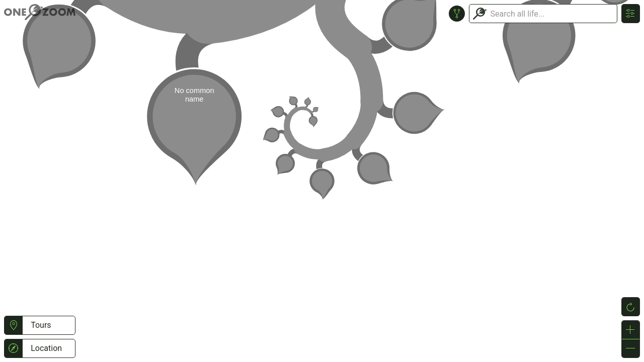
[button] (13, 325)
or (322, 181)
